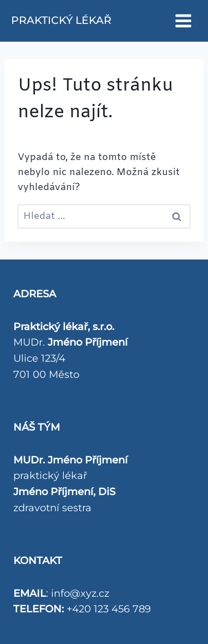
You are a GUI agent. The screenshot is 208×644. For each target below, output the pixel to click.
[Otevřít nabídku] (183, 21)
